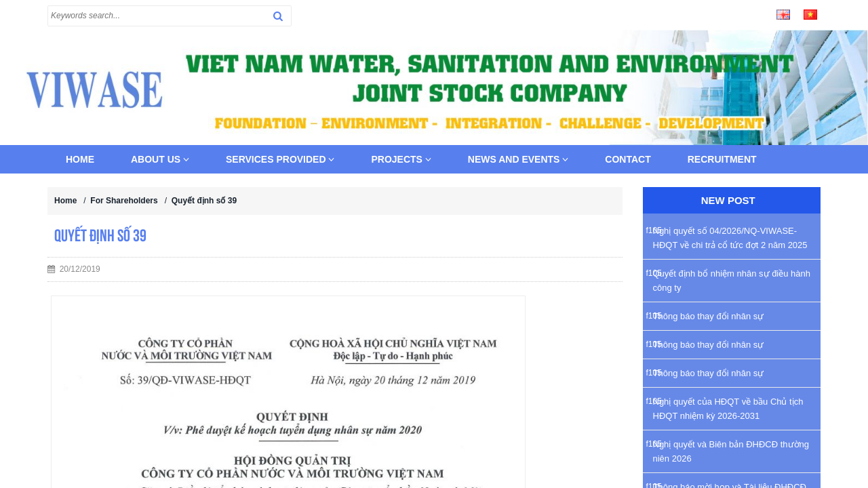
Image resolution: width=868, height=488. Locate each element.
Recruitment (722, 159)
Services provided (280, 159)
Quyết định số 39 (204, 201)
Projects (401, 159)
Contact (628, 159)
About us (160, 159)
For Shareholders (124, 201)
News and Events (518, 159)
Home (80, 159)
